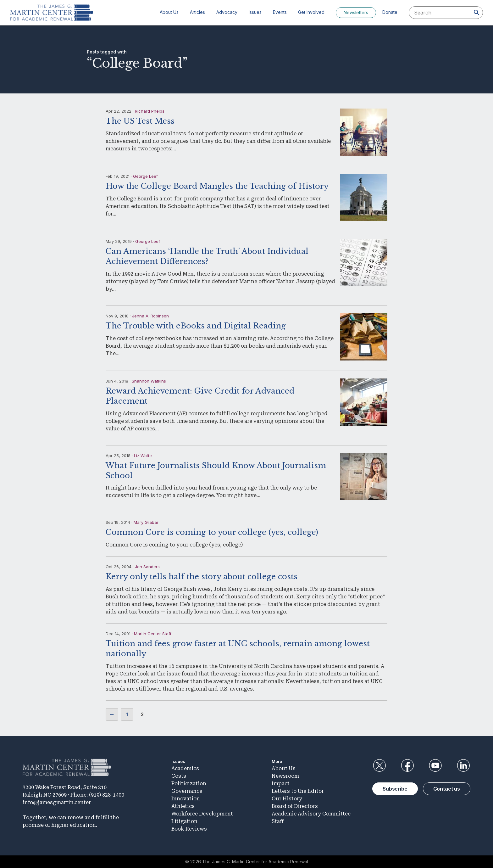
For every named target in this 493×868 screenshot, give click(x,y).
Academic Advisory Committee (311, 814)
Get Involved (311, 12)
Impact (281, 784)
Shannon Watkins (149, 381)
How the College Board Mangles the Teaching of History (217, 186)
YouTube (435, 765)
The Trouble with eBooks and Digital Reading (196, 326)
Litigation (184, 821)
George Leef (145, 176)
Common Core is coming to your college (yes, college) (212, 532)
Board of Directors (295, 806)
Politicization (189, 784)
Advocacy (227, 12)
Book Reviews (189, 829)
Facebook (407, 765)
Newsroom (285, 776)
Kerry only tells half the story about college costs (202, 577)
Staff (278, 821)
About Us (169, 12)
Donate (390, 12)
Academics (185, 768)
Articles (197, 12)
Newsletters (356, 12)
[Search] (477, 13)
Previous (112, 714)
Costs (179, 776)
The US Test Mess (140, 121)
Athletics (183, 806)
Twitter (379, 765)
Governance (187, 791)
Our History (287, 799)
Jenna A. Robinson (150, 316)
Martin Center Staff (153, 634)
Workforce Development (202, 814)
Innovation (186, 799)
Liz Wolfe (143, 456)
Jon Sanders (147, 567)
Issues (255, 12)
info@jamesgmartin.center (57, 802)
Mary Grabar (146, 522)
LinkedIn (463, 765)
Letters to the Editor (298, 791)
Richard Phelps (150, 111)
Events (280, 12)
